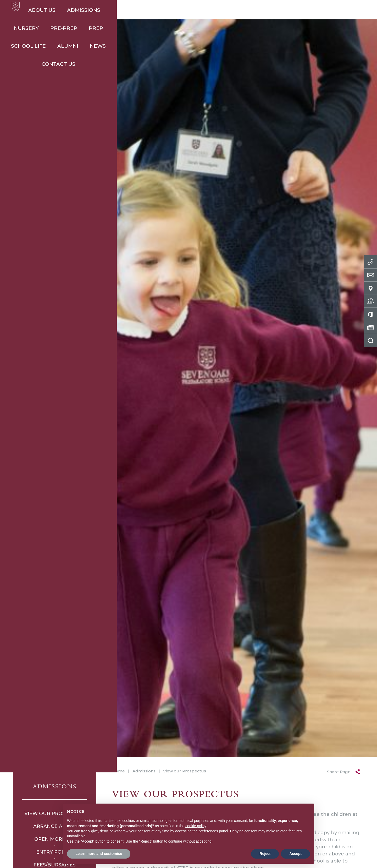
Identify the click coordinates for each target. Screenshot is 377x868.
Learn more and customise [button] (99, 854)
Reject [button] (265, 854)
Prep (198, 10)
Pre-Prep (166, 10)
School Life (234, 10)
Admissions (88, 10)
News (303, 10)
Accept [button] (295, 854)
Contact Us (340, 10)
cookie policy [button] (196, 826)
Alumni (273, 10)
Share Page (339, 772)
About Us (46, 10)
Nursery (128, 10)
